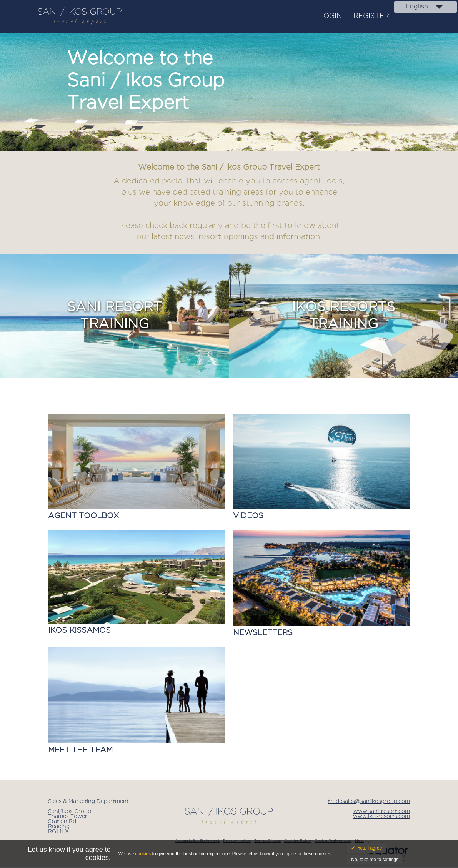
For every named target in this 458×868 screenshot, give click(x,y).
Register (371, 16)
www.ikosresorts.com (381, 816)
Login (331, 16)
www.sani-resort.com (382, 811)
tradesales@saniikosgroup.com (369, 801)
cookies (143, 854)
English (417, 7)
